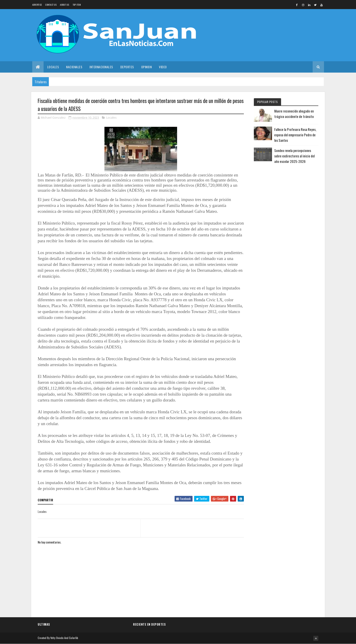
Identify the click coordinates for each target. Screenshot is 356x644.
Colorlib (74, 638)
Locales (53, 67)
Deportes (127, 67)
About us (64, 5)
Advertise (37, 5)
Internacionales (101, 67)
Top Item (77, 5)
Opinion (147, 67)
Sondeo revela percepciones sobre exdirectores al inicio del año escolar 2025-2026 (294, 156)
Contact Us (51, 5)
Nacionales (74, 67)
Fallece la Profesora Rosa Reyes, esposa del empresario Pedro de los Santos (295, 135)
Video (163, 67)
